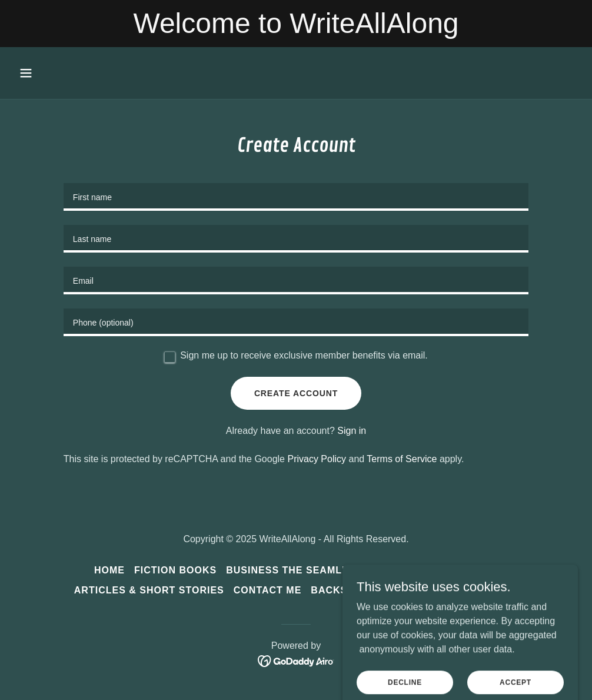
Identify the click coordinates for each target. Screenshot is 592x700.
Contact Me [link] (268, 590)
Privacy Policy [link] (317, 459)
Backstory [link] (343, 590)
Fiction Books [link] (175, 570)
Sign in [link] (352, 431)
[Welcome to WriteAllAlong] (296, 24)
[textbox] (296, 197)
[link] (296, 660)
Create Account (296, 393)
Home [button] (109, 570)
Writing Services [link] (448, 570)
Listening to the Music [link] (451, 590)
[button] (79, 73)
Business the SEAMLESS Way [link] (307, 570)
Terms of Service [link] (402, 459)
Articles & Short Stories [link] (149, 590)
